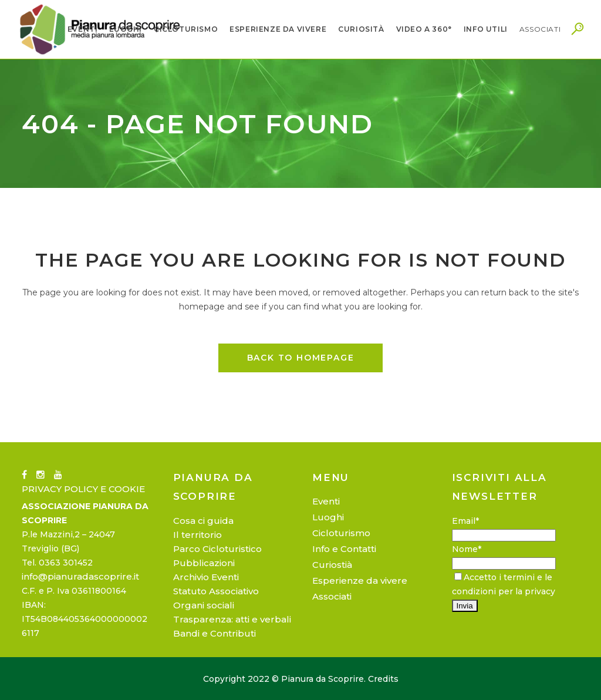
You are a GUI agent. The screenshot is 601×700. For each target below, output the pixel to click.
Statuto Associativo (216, 591)
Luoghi (328, 517)
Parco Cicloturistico (217, 549)
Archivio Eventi (206, 577)
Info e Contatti (344, 549)
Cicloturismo (341, 533)
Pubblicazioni (204, 563)
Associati (332, 596)
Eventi (326, 501)
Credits (383, 679)
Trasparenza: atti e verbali (232, 619)
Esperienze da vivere (360, 580)
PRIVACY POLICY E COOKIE (83, 489)
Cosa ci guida (203, 521)
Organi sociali (204, 605)
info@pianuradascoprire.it (80, 576)
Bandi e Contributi (215, 633)
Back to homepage (301, 358)
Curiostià (332, 565)
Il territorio (197, 535)
